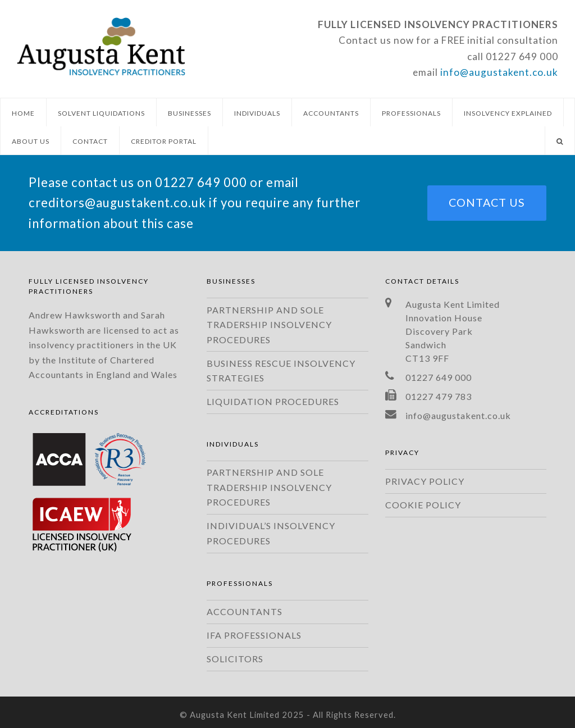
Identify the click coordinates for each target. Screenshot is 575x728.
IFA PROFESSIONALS (254, 635)
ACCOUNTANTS (245, 611)
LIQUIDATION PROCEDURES (273, 401)
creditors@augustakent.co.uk (117, 203)
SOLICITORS (235, 659)
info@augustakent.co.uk (499, 72)
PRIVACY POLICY (425, 481)
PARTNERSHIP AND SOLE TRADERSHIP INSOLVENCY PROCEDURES (269, 325)
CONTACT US (487, 203)
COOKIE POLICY (423, 505)
